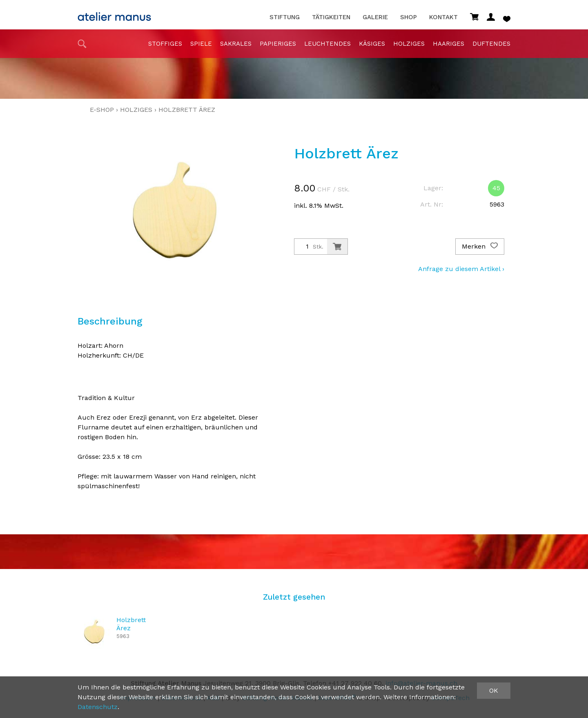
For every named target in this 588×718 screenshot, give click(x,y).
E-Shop (102, 110)
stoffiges (165, 44)
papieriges (278, 44)
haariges (449, 44)
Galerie (375, 17)
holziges (409, 44)
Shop (409, 17)
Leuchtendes (327, 44)
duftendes (491, 44)
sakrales (236, 44)
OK (494, 690)
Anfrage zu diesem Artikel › (461, 269)
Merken (480, 247)
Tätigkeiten (331, 17)
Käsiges (372, 44)
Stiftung (285, 17)
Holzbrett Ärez (187, 110)
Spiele (201, 44)
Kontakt (443, 17)
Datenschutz (98, 707)
